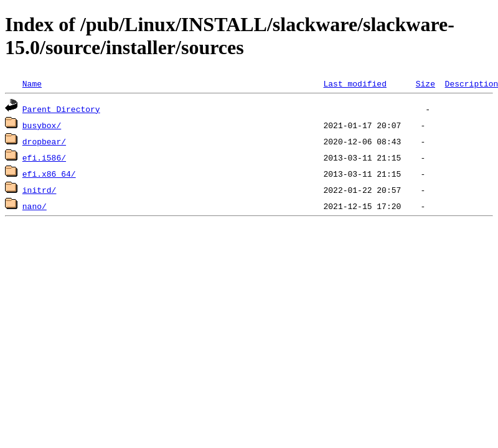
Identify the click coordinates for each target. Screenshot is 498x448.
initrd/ (40, 190)
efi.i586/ (44, 157)
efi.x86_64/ (49, 174)
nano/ (35, 206)
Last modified (355, 83)
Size (425, 83)
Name (32, 83)
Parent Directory (61, 109)
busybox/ (42, 125)
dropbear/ (44, 141)
